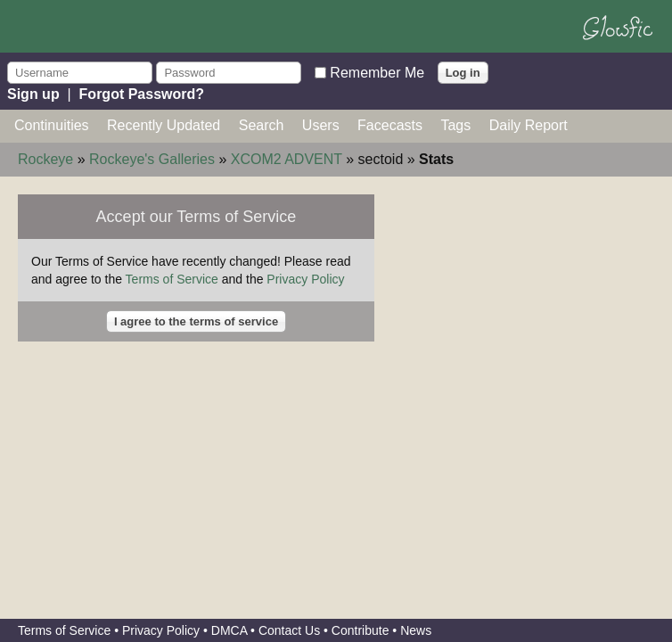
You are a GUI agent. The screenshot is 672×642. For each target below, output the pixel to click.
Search (262, 125)
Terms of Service (172, 279)
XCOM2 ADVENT (287, 159)
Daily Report (529, 125)
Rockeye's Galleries (152, 159)
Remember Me (377, 72)
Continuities (52, 125)
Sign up (33, 94)
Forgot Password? (142, 94)
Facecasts (390, 125)
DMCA (229, 630)
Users (321, 125)
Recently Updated (164, 125)
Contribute (361, 630)
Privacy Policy (305, 279)
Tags (455, 125)
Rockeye (45, 159)
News (416, 630)
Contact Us (289, 630)
